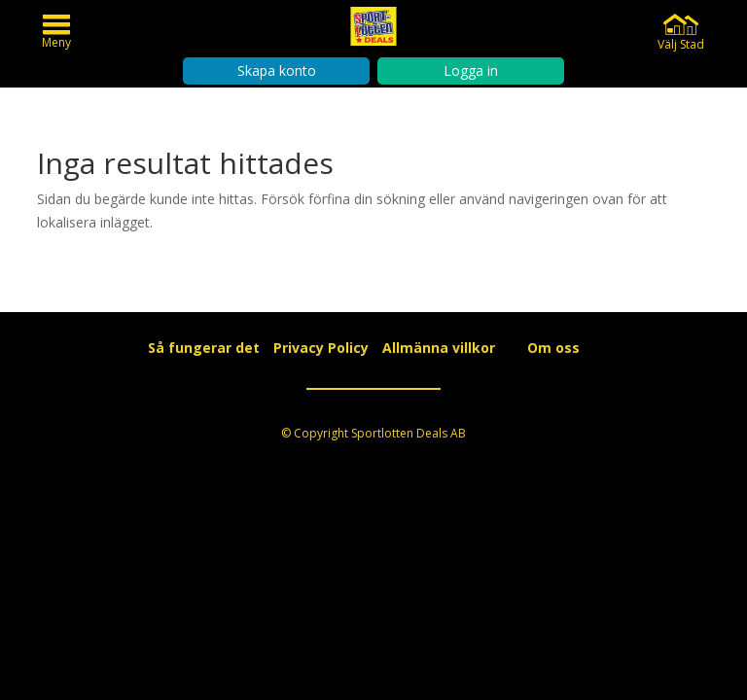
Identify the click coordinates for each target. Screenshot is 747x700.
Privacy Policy (321, 348)
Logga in (471, 70)
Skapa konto (277, 70)
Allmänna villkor (439, 348)
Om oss (553, 348)
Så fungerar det (204, 348)
